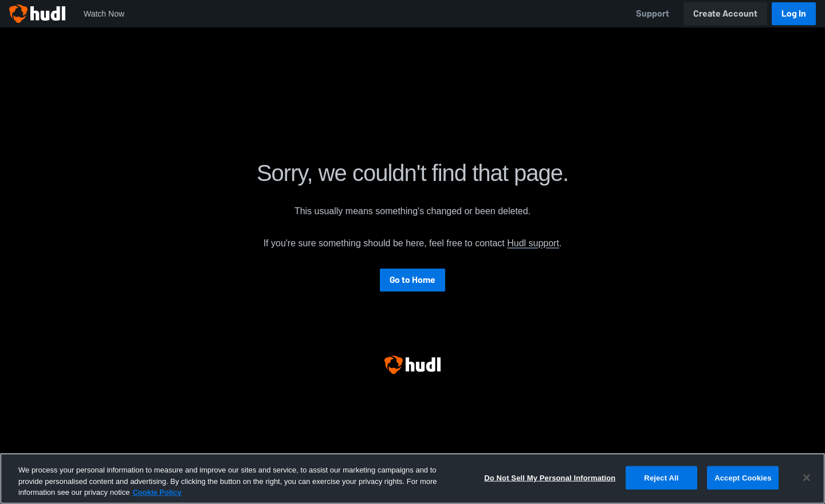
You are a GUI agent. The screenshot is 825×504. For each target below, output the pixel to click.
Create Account (725, 13)
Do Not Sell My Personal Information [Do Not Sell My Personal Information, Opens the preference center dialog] (550, 477)
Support (653, 13)
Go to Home (412, 280)
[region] (412, 479)
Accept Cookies (743, 477)
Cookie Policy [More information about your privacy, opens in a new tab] (157, 492)
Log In (794, 13)
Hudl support (533, 243)
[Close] (807, 478)
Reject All (661, 477)
